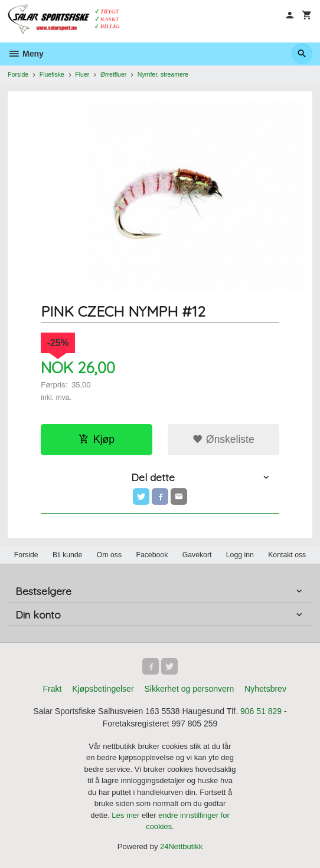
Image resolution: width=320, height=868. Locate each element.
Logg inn (240, 555)
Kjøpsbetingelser (103, 689)
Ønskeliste (223, 439)
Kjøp (97, 439)
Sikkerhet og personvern (189, 689)
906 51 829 (261, 711)
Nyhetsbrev (265, 689)
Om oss (109, 555)
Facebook (152, 555)
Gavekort (197, 555)
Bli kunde (67, 555)
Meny (26, 54)
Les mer (127, 815)
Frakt (52, 689)
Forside (18, 74)
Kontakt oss (287, 555)
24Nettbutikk (181, 846)
